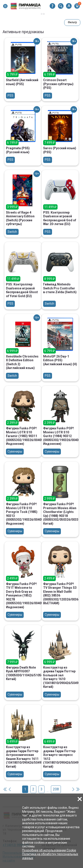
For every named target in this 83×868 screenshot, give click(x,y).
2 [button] (33, 789)
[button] (5, 6)
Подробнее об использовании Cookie (49, 850)
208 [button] (56, 789)
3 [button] (41, 789)
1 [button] (25, 789)
